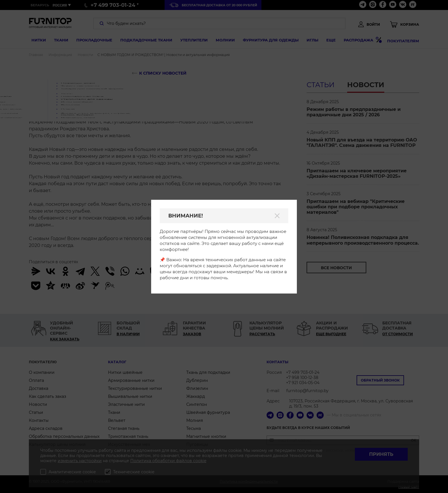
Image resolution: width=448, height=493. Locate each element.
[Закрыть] (277, 216)
